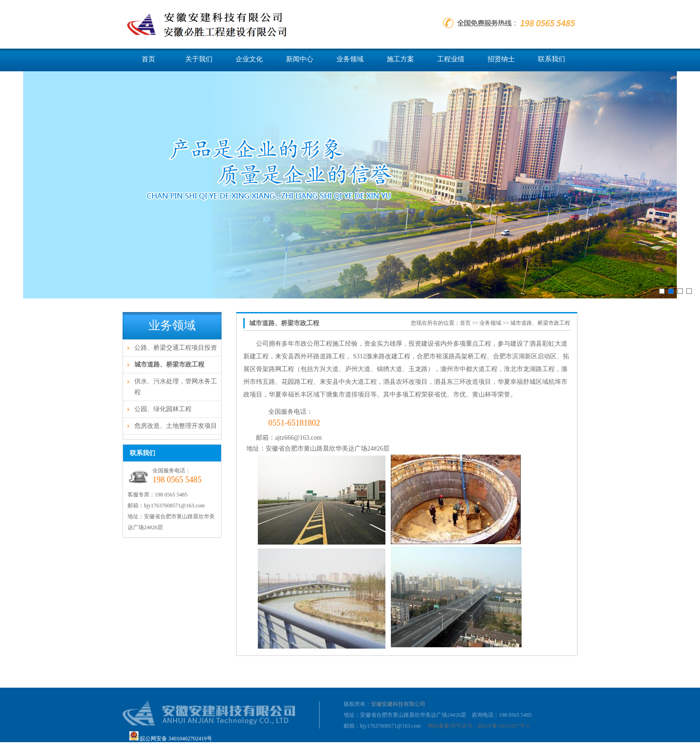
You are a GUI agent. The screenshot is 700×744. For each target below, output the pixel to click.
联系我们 (552, 59)
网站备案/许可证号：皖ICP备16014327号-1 (478, 726)
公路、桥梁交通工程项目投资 (176, 348)
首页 (148, 59)
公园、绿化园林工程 (163, 409)
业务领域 (350, 59)
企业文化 (249, 59)
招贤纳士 (501, 59)
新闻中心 (300, 59)
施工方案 (400, 59)
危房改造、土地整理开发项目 (176, 426)
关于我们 (199, 59)
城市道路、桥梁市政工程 (169, 365)
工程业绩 (451, 59)
